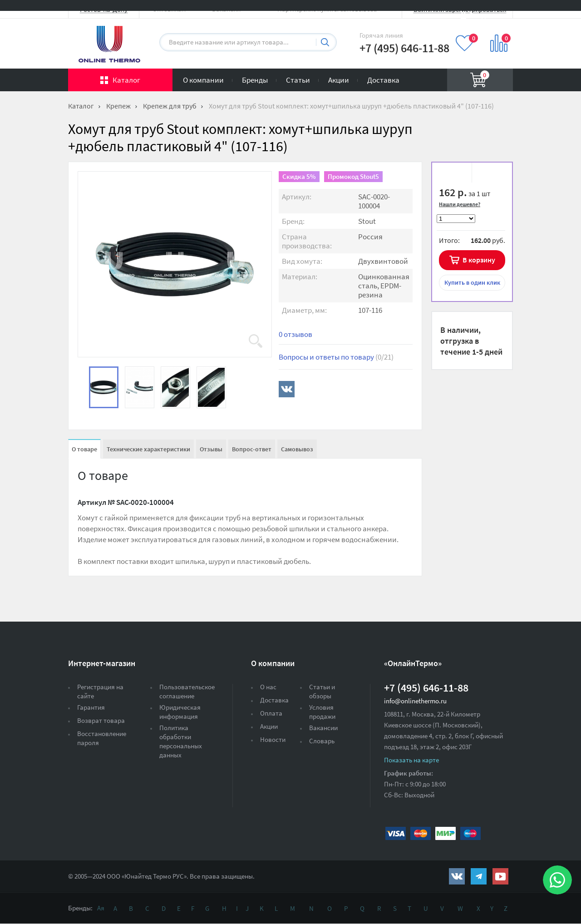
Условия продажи (322, 712)
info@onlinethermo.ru (415, 701)
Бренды (255, 80)
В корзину (479, 260)
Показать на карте (411, 760)
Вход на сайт (491, 15)
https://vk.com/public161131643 (457, 876)
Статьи (298, 80)
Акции (339, 80)
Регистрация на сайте (100, 691)
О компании (203, 80)
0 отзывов (295, 334)
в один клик (472, 282)
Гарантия (91, 707)
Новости (273, 739)
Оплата (271, 713)
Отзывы (211, 449)
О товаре (84, 449)
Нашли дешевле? (460, 204)
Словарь (322, 741)
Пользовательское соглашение (187, 691)
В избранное (455, 174)
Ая (101, 908)
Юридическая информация (180, 712)
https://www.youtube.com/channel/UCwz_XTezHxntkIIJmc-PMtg (500, 876)
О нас (268, 687)
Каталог (126, 80)
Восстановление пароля (102, 738)
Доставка (383, 80)
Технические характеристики (148, 449)
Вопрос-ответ (252, 449)
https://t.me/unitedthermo (479, 876)
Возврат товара (101, 720)
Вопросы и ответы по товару (336, 357)
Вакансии (323, 728)
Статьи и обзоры (322, 691)
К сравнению (489, 174)
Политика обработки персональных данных (181, 741)
